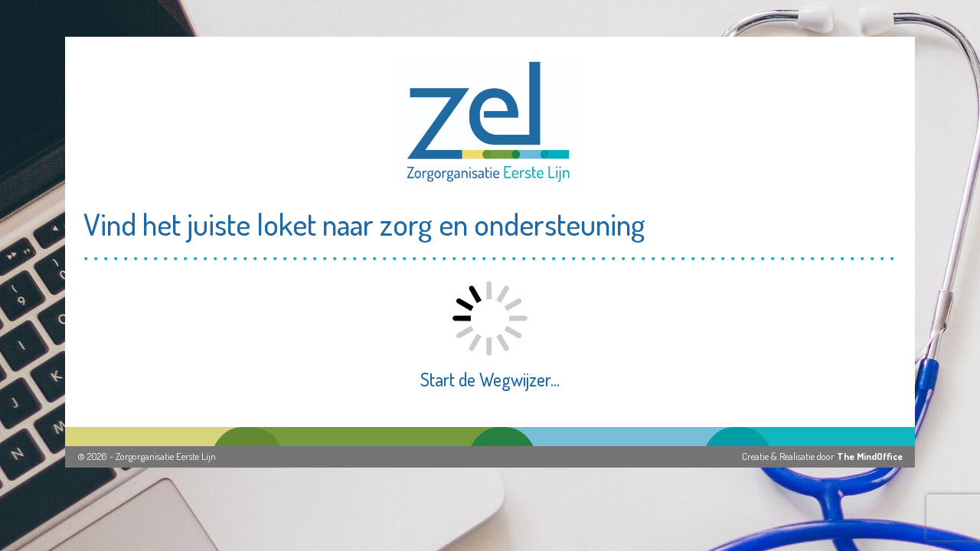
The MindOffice (870, 456)
